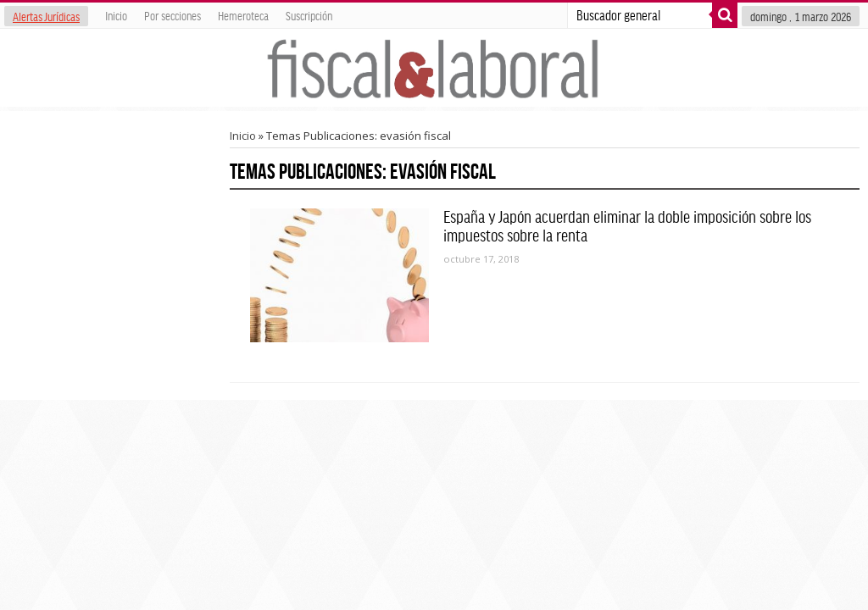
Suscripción (309, 15)
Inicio (116, 15)
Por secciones (172, 15)
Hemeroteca (243, 15)
